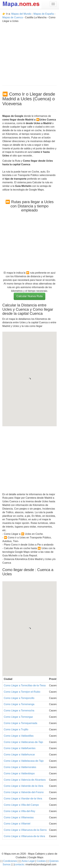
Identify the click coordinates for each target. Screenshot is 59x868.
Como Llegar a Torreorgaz (18, 717)
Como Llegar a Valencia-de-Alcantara (25, 780)
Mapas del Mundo (21, 14)
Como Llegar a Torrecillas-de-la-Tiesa (25, 685)
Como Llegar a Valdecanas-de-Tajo (23, 742)
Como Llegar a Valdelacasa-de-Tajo (24, 761)
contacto (19, 864)
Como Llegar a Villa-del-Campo (21, 805)
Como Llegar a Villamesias (19, 817)
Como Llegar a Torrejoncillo (19, 698)
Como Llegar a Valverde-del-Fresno (24, 792)
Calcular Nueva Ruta (29, 296)
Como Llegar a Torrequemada (20, 723)
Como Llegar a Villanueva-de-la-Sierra (25, 830)
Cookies (42, 861)
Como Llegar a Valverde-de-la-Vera (24, 786)
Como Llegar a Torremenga (19, 704)
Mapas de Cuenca (13, 17)
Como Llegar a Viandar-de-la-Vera (23, 799)
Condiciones (10, 861)
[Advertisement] (29, 53)
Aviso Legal (28, 861)
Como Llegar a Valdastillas (19, 736)
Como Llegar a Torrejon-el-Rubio (22, 692)
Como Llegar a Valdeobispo (19, 773)
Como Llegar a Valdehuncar (19, 755)
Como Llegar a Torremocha (19, 711)
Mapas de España (44, 14)
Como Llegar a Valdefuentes (20, 748)
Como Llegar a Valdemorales (20, 767)
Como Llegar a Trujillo (16, 729)
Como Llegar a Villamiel (17, 824)
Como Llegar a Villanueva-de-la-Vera (24, 836)
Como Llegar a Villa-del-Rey (20, 811)
